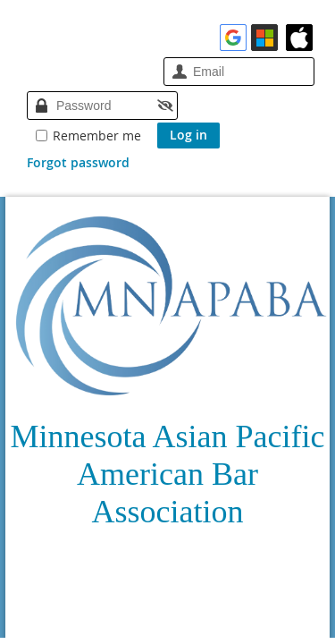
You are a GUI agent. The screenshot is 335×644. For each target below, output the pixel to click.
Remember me (97, 136)
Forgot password (78, 162)
